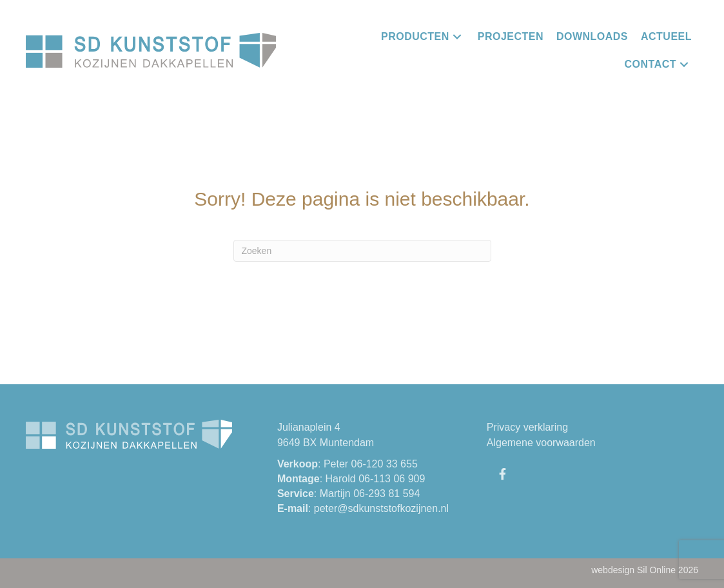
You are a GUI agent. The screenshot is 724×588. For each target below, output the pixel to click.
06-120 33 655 (385, 464)
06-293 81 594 (386, 494)
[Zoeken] (362, 251)
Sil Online (656, 570)
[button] (456, 36)
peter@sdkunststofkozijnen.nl (381, 508)
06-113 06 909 (392, 479)
